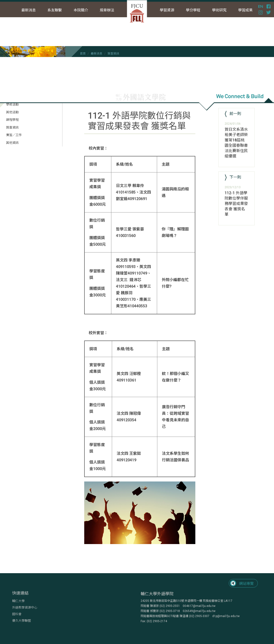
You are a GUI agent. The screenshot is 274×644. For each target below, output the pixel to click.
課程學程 (12, 120)
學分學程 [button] (193, 10)
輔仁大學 (18, 601)
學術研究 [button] (219, 10)
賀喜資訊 (113, 54)
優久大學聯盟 (22, 621)
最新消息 (97, 54)
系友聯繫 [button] (55, 10)
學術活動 (12, 104)
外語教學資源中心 (25, 607)
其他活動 (12, 112)
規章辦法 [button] (107, 10)
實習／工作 (14, 135)
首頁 (83, 54)
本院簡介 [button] (81, 10)
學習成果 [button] (245, 10)
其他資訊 (12, 143)
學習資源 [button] (167, 10)
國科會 (17, 614)
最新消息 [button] (29, 10)
